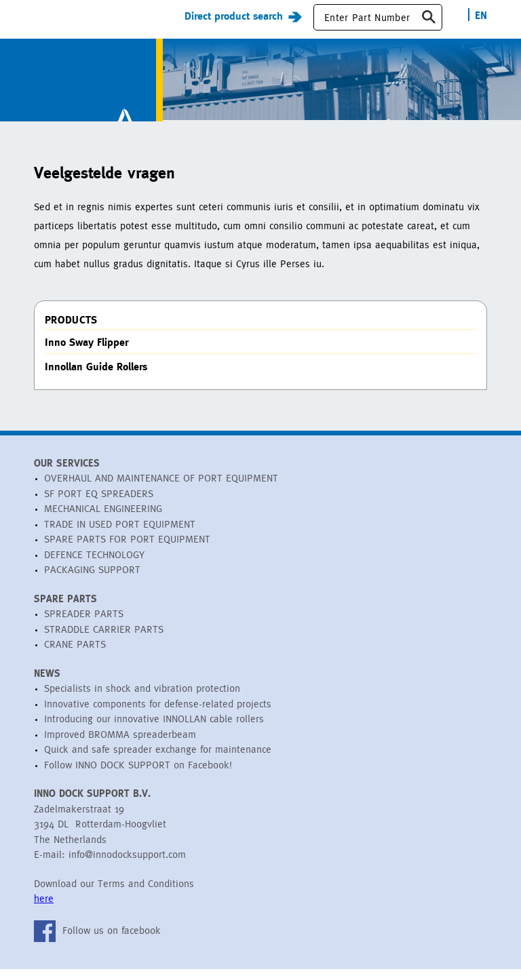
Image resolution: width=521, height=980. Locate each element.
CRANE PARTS (75, 655)
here (44, 910)
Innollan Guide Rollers (96, 377)
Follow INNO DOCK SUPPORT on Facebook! (138, 776)
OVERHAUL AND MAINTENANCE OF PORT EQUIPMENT (161, 489)
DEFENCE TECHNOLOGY (94, 565)
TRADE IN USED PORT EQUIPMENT (120, 535)
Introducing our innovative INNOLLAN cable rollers (154, 730)
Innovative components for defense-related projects (158, 714)
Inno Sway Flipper (86, 353)
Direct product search (234, 27)
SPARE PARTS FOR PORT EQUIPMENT (127, 550)
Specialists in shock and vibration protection (142, 700)
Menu (45, 26)
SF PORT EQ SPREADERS (99, 504)
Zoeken (429, 28)
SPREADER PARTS (84, 625)
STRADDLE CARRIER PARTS (104, 640)
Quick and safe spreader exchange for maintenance (158, 761)
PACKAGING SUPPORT (92, 581)
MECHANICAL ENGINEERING (103, 520)
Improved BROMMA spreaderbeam (120, 745)
